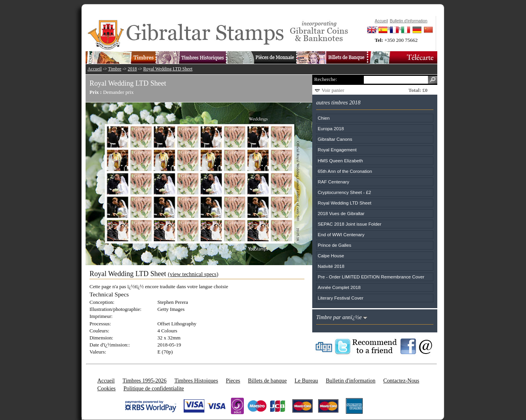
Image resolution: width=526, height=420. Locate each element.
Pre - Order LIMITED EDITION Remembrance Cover (371, 277)
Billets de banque (267, 381)
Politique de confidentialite (154, 388)
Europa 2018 (331, 128)
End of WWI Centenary (341, 234)
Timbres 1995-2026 (144, 381)
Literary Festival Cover (341, 298)
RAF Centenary (334, 182)
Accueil (95, 69)
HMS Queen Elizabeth (340, 161)
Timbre (115, 69)
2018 (132, 69)
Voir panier (333, 90)
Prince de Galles (335, 245)
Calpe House (331, 256)
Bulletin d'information (351, 381)
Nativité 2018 (331, 266)
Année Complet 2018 (339, 287)
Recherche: (326, 79)
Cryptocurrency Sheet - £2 (344, 192)
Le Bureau (306, 381)
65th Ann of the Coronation (345, 171)
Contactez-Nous (401, 381)
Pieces (233, 381)
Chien (324, 118)
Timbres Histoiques (196, 381)
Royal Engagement (337, 150)
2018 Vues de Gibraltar (341, 213)
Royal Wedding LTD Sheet (168, 69)
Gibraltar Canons (335, 139)
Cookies (106, 388)
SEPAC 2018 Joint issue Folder (350, 224)
